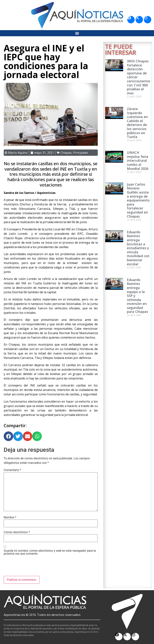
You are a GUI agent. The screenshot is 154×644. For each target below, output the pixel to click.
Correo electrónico (17, 532)
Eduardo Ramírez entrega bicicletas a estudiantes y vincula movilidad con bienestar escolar (138, 248)
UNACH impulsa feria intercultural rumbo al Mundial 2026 (138, 160)
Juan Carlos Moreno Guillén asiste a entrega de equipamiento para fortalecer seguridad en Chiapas (138, 200)
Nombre (10, 517)
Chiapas (66, 153)
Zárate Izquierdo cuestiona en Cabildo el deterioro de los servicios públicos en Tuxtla (137, 123)
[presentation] (32, 567)
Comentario (12, 470)
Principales (81, 153)
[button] (77, 33)
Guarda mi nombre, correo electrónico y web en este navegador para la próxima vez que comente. (50, 552)
